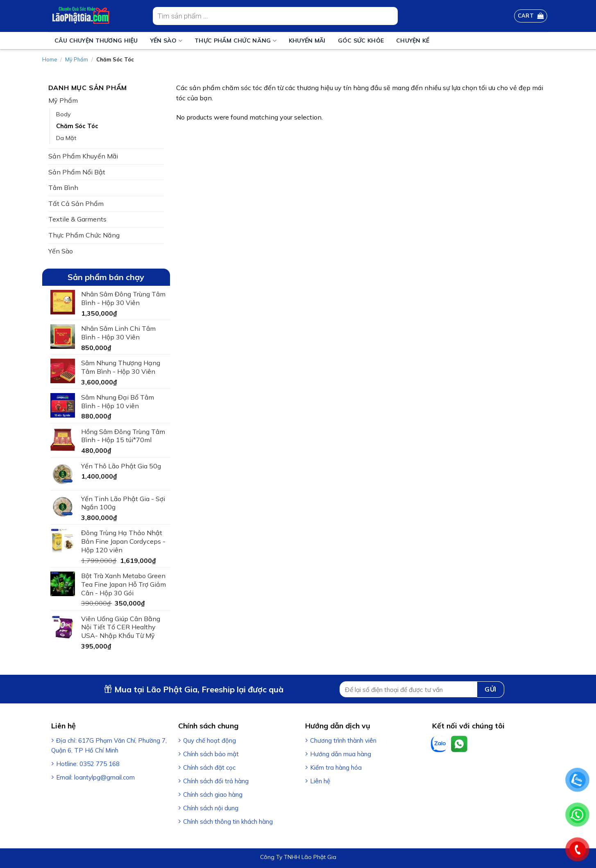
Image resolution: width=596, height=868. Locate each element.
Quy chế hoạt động (210, 740)
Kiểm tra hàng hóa (336, 767)
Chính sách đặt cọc (209, 767)
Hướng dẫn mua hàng (341, 754)
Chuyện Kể (413, 41)
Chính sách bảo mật (211, 754)
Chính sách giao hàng (213, 795)
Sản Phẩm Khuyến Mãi (83, 156)
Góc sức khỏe (361, 41)
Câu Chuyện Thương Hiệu (96, 41)
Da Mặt (66, 138)
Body (63, 114)
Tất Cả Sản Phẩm (76, 203)
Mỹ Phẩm (77, 59)
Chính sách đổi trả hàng (216, 781)
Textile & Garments (77, 219)
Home (50, 59)
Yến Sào (166, 41)
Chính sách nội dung (211, 808)
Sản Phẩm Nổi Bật (77, 172)
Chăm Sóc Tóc (77, 126)
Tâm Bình (63, 188)
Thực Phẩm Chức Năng (236, 41)
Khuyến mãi (307, 41)
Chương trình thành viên (343, 740)
